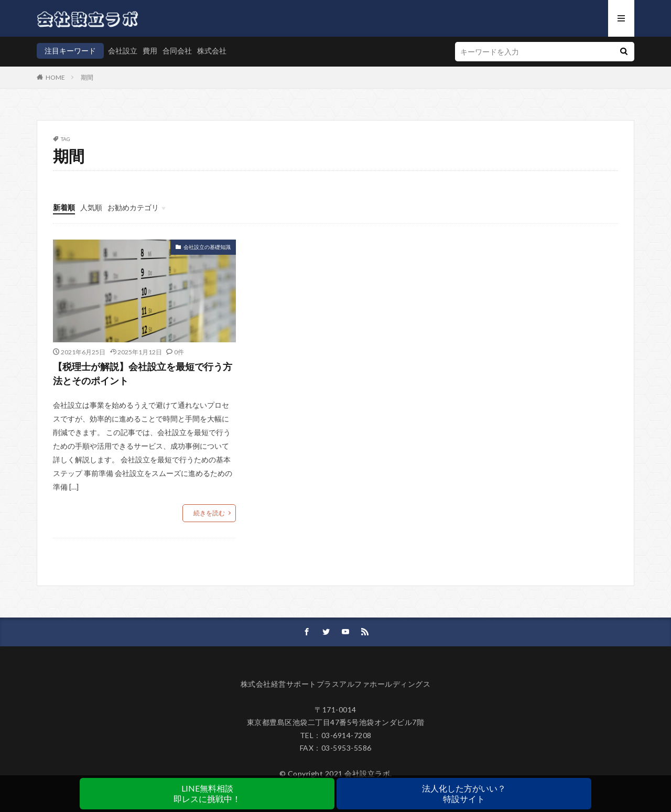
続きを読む (209, 513)
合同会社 (177, 51)
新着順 (64, 207)
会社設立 (123, 51)
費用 (150, 51)
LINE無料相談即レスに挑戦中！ (207, 793)
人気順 (91, 207)
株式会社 (212, 51)
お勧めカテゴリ (133, 207)
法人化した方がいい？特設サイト (464, 793)
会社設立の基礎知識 (207, 247)
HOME (55, 77)
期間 (87, 77)
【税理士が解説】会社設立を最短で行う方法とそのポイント (143, 373)
